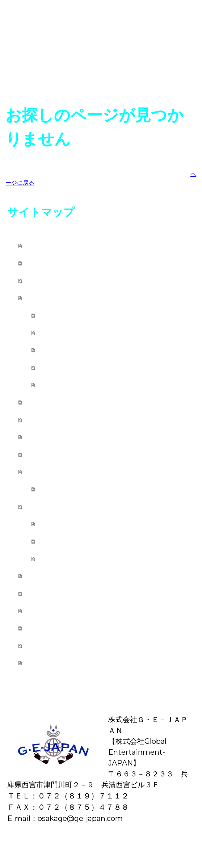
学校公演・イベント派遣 (77, 506)
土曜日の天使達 (73, 489)
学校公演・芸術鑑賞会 (85, 524)
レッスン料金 (69, 333)
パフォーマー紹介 (77, 559)
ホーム (42, 246)
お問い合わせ (56, 663)
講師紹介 (59, 385)
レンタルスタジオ (65, 576)
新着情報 (46, 263)
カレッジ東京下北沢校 (73, 402)
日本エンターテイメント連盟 (87, 280)
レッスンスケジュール (87, 350)
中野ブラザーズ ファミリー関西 (92, 454)
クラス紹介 (64, 315)
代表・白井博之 (59, 628)
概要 (9, 846)
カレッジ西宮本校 (64, 298)
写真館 (42, 437)
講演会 (55, 541)
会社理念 (46, 645)
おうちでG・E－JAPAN (76, 420)
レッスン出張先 (60, 472)
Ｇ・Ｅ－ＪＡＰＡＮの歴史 (81, 611)
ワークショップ (73, 367)
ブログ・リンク (60, 593)
